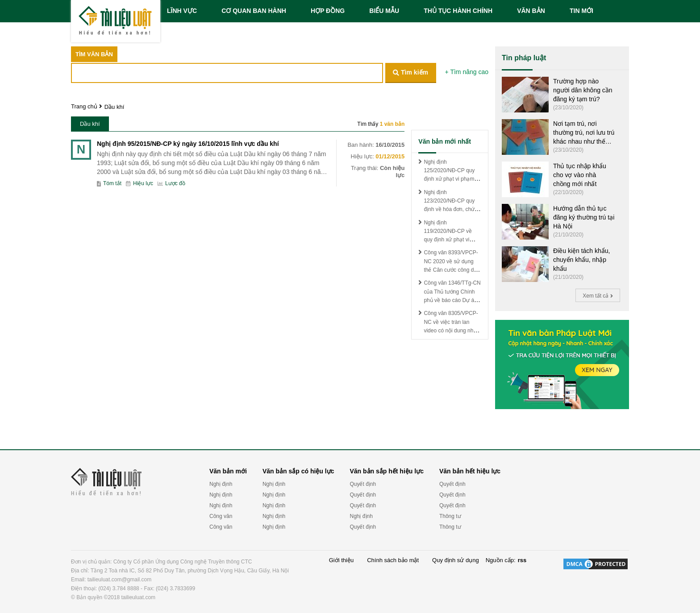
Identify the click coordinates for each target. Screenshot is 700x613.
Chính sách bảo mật (393, 560)
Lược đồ (171, 184)
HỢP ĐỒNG (328, 11)
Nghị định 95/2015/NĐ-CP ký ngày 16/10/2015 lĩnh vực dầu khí (188, 144)
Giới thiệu (341, 560)
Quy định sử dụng (456, 560)
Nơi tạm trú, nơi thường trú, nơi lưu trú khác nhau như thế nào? (584, 133)
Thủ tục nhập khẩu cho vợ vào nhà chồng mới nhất (580, 175)
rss (522, 560)
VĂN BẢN (531, 11)
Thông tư (450, 516)
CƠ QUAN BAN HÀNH (254, 11)
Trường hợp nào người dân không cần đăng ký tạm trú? (583, 90)
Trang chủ (84, 106)
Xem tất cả (598, 296)
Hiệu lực (140, 184)
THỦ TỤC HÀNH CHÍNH (458, 11)
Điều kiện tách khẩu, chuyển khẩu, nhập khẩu (582, 260)
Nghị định (221, 484)
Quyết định (363, 484)
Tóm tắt (109, 184)
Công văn (221, 516)
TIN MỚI (581, 11)
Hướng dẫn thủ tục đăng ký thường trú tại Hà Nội (584, 217)
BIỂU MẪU (384, 11)
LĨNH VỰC (182, 11)
